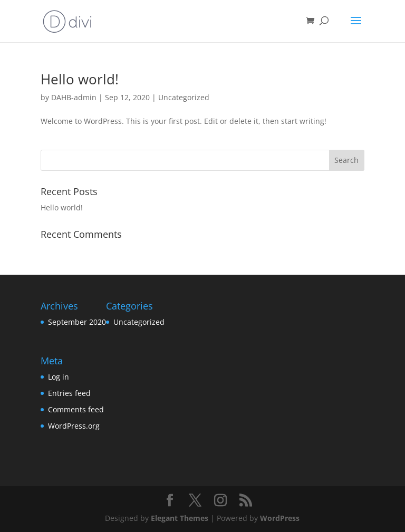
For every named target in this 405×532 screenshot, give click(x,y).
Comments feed (76, 409)
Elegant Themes (180, 518)
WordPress (280, 518)
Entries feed (69, 393)
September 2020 (77, 322)
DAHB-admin (74, 97)
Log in (59, 377)
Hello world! (80, 79)
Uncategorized (184, 97)
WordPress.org (74, 426)
